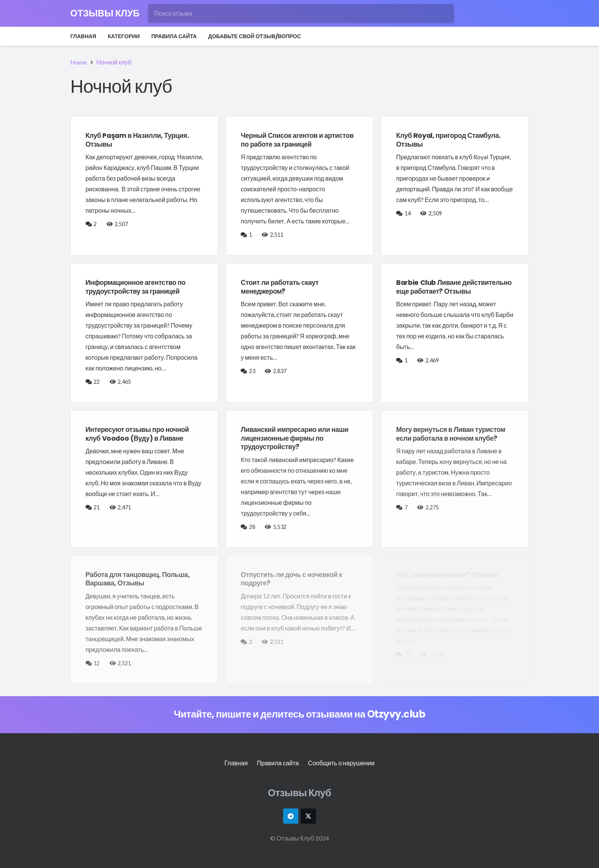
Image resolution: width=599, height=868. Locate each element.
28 (253, 527)
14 (408, 213)
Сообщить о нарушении (341, 763)
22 (97, 382)
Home (79, 62)
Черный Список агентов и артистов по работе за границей (297, 140)
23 (253, 371)
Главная (236, 763)
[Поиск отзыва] (301, 13)
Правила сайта (278, 763)
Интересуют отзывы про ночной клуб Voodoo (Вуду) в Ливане (137, 434)
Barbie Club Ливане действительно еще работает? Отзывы (454, 287)
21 (97, 507)
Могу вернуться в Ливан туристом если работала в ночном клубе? (451, 434)
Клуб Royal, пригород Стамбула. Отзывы (448, 140)
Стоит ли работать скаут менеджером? (280, 287)
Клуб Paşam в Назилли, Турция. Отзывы (137, 140)
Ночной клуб (114, 62)
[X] (308, 816)
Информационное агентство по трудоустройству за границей (136, 287)
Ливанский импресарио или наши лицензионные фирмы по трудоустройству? (295, 438)
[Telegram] (291, 816)
